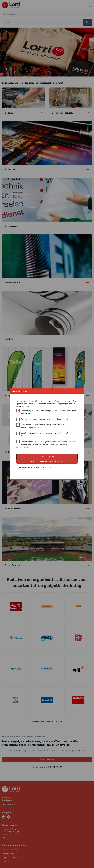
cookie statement (23, 406)
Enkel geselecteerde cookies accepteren (31, 467)
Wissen (50, 467)
